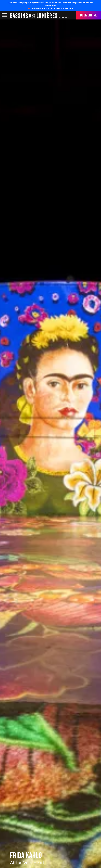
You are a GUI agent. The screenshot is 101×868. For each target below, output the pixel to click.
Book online (88, 15)
